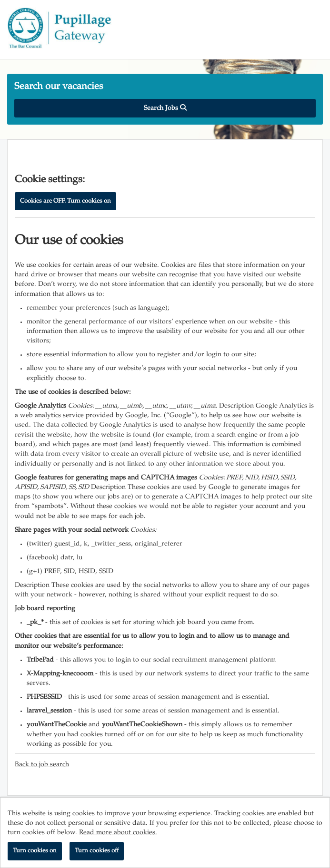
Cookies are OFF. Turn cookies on (65, 201)
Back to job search (42, 765)
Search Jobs (165, 108)
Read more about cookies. (118, 833)
